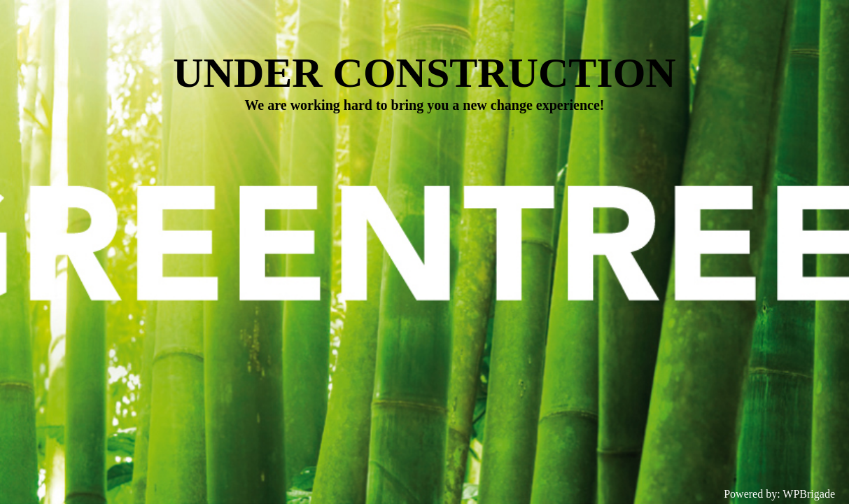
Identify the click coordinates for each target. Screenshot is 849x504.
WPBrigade (809, 494)
